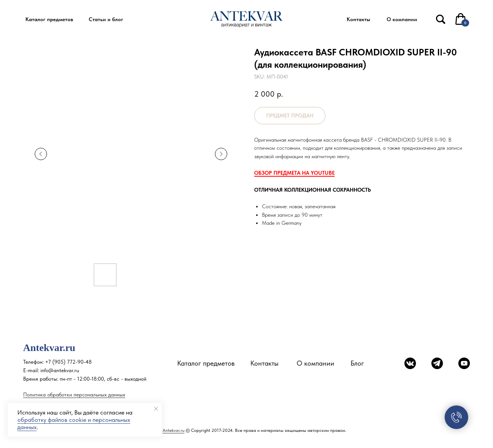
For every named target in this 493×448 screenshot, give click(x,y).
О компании (315, 363)
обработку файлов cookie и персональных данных (74, 423)
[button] (49, 19)
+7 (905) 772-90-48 (68, 362)
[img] (441, 19)
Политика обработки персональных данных (74, 395)
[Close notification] (156, 409)
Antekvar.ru (174, 430)
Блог (357, 363)
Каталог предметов (206, 363)
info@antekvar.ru (60, 370)
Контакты (264, 363)
